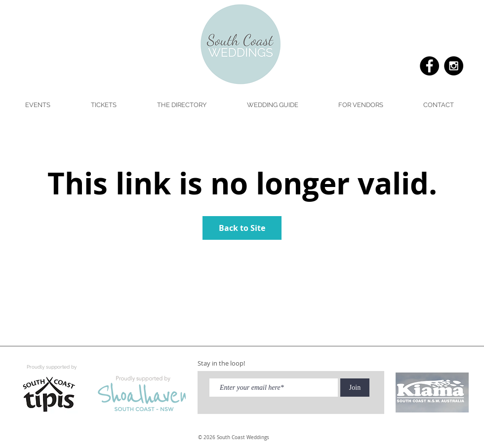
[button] (272, 105)
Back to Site (242, 228)
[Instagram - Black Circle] (454, 66)
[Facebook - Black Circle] (429, 66)
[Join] (355, 388)
